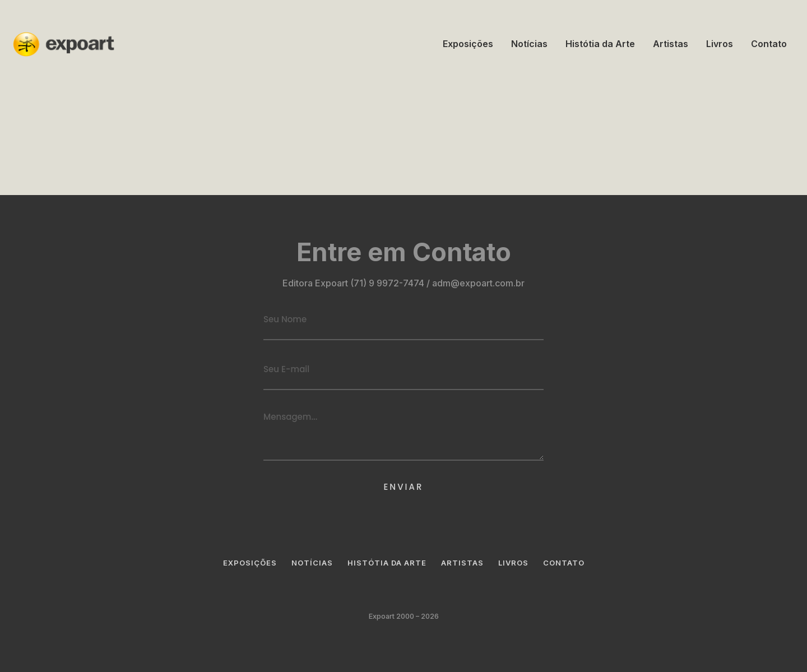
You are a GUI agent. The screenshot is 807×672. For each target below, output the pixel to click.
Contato (769, 44)
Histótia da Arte (600, 44)
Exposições (468, 44)
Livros (720, 44)
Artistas (671, 44)
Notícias (529, 44)
